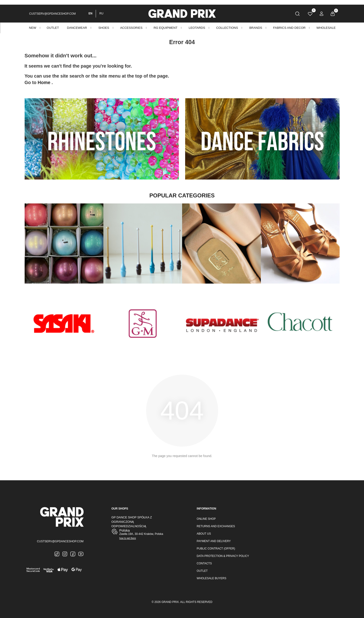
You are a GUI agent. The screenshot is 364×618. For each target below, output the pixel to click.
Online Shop (206, 519)
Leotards (197, 28)
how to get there (128, 538)
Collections (227, 28)
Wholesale (326, 28)
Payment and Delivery (214, 541)
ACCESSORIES (131, 28)
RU (101, 13)
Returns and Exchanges (216, 526)
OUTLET (53, 28)
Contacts (204, 563)
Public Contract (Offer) (216, 549)
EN (90, 13)
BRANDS (256, 28)
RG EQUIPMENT (166, 28)
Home (45, 82)
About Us (204, 534)
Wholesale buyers (212, 578)
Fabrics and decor (289, 28)
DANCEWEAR (77, 28)
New (33, 28)
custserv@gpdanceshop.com (52, 14)
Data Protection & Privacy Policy (223, 556)
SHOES (104, 28)
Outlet (202, 571)
